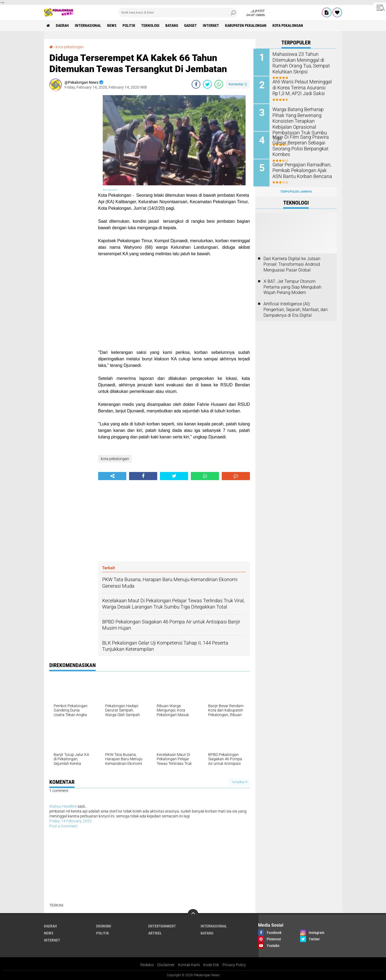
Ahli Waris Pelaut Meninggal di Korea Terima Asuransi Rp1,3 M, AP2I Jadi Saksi (301, 87)
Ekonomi (104, 926)
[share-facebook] (196, 84)
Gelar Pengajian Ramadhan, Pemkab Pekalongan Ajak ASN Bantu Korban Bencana (303, 169)
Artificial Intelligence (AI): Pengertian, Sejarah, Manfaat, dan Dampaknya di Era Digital (296, 308)
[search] (178, 12)
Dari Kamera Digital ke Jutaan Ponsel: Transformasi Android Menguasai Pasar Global (292, 263)
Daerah (63, 25)
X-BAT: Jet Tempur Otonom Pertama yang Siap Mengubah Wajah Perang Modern (292, 285)
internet (213, 25)
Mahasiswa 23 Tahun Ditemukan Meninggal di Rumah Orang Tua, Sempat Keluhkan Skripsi (300, 62)
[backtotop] (193, 914)
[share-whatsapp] (219, 84)
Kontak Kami (189, 965)
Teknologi (152, 25)
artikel (155, 933)
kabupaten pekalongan (248, 25)
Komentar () (238, 84)
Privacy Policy (234, 965)
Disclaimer (166, 965)
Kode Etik (211, 965)
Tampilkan (239, 782)
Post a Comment (63, 826)
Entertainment (162, 926)
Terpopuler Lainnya (296, 190)
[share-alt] (112, 476)
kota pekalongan (291, 25)
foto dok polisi (110, 190)
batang (174, 25)
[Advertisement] (71, 176)
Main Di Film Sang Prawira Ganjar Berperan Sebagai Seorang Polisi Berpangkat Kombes (300, 145)
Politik (130, 25)
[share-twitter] (207, 84)
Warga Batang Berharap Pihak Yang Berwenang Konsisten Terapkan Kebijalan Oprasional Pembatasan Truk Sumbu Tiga (303, 120)
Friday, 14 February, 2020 (70, 821)
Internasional (89, 25)
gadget (193, 25)
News (113, 25)
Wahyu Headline (63, 806)
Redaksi (147, 965)
